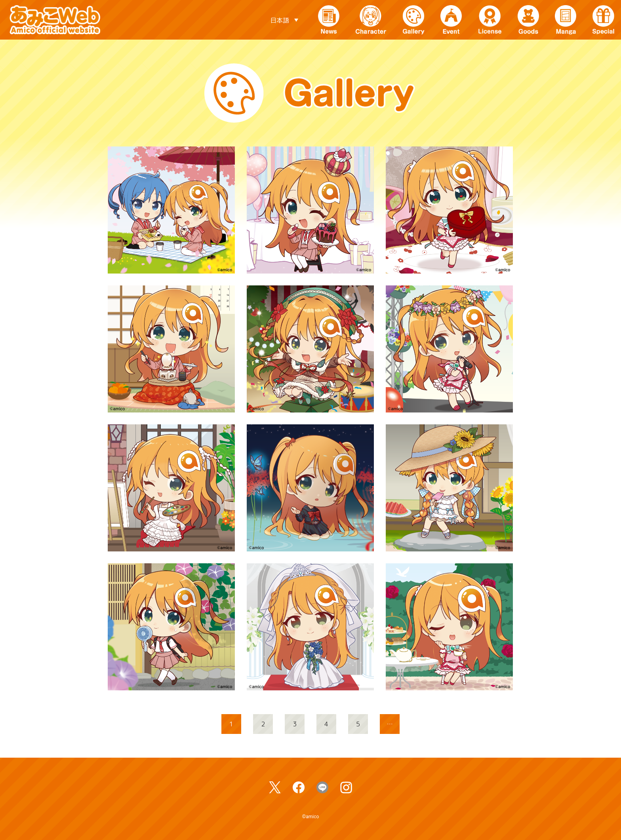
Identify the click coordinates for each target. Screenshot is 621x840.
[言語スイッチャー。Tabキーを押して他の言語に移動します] (284, 20)
